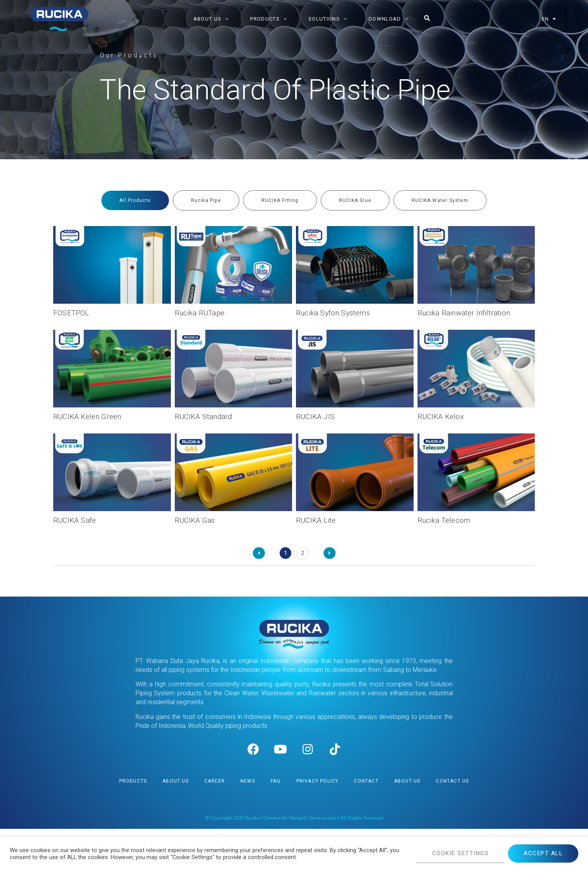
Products (133, 822)
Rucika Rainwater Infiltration (464, 313)
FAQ (276, 822)
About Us (176, 822)
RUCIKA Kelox (441, 417)
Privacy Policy (317, 822)
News (248, 822)
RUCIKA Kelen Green (87, 417)
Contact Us (452, 822)
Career (215, 822)
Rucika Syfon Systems (333, 313)
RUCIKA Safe (75, 520)
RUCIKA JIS (315, 417)
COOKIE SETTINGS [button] (461, 853)
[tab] (135, 200)
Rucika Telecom (444, 520)
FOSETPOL (71, 313)
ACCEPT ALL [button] (543, 853)
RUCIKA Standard (204, 417)
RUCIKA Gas (195, 520)
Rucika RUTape (200, 313)
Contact (366, 822)
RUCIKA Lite (316, 520)
